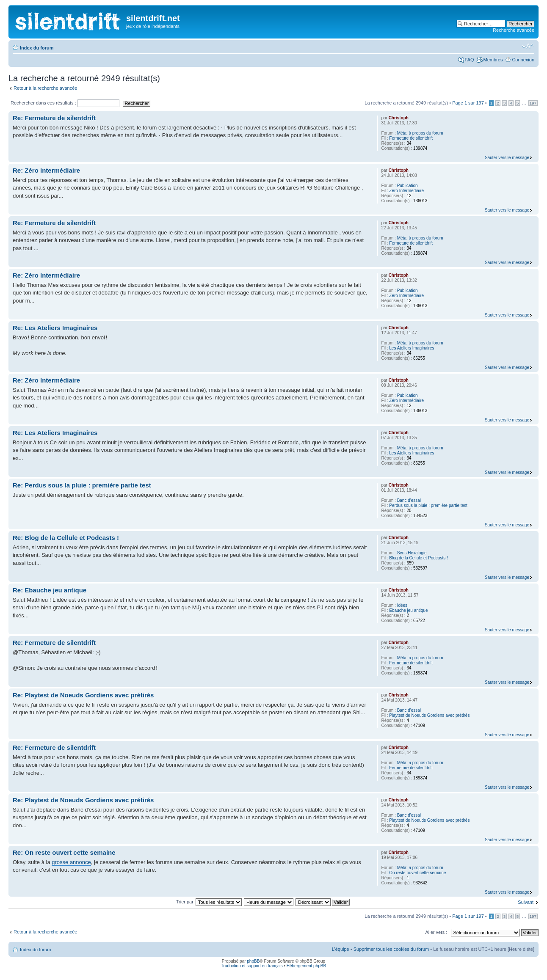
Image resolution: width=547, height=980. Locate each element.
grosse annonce (71, 862)
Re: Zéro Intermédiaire (46, 170)
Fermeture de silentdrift (411, 138)
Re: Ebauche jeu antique (50, 590)
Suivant (526, 902)
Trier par (185, 902)
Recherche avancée (514, 30)
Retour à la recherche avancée (45, 88)
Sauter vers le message (507, 158)
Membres (493, 60)
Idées (402, 605)
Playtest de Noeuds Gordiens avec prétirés (429, 715)
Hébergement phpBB (306, 966)
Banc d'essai (409, 500)
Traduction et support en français (252, 966)
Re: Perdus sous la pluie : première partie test (82, 485)
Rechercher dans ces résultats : (65, 103)
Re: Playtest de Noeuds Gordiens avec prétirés (83, 695)
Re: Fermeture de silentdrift (54, 118)
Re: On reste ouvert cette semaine (64, 852)
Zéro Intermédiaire (406, 191)
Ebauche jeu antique (408, 610)
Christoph (399, 118)
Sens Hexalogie (412, 553)
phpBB (253, 961)
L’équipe (341, 949)
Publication (407, 186)
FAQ (470, 60)
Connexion (523, 60)
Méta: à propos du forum (420, 133)
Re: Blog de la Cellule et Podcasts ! (66, 538)
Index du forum (37, 48)
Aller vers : (436, 932)
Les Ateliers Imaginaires (412, 348)
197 (533, 103)
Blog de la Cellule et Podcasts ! (418, 558)
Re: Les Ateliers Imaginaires (55, 328)
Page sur (468, 103)
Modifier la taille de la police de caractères (528, 46)
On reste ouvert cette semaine (417, 873)
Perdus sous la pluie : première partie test (428, 505)
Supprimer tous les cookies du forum (391, 949)
